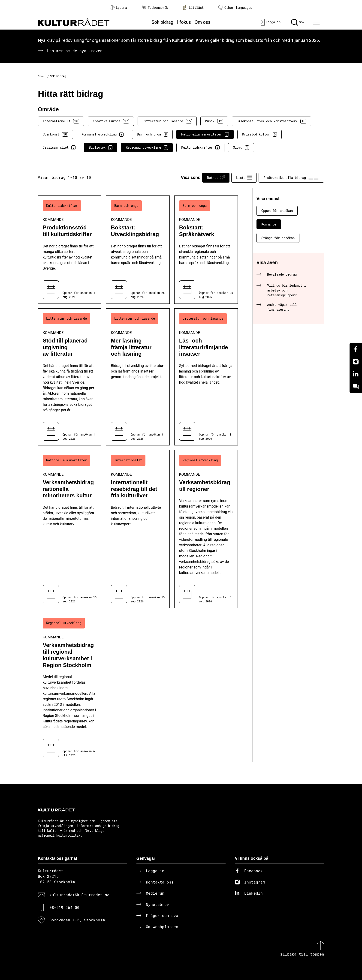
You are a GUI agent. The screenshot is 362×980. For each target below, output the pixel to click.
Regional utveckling (147, 147)
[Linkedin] (356, 374)
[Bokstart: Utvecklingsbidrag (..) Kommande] (138, 250)
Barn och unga (152, 134)
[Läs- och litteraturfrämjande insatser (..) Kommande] (206, 377)
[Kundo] (356, 387)
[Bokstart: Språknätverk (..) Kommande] (206, 250)
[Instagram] (356, 362)
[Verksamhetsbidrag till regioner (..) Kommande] (206, 529)
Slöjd (241, 147)
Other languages (235, 8)
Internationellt (61, 121)
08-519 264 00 (64, 907)
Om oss (202, 22)
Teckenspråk (155, 8)
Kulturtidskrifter (200, 147)
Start (42, 76)
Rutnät (216, 177)
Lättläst (193, 7)
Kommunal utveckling (103, 134)
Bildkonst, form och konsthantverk (271, 121)
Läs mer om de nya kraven (75, 51)
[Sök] (298, 22)
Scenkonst (55, 134)
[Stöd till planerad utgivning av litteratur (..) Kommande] (70, 377)
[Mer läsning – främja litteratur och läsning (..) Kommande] (138, 377)
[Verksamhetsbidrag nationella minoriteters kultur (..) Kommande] (70, 529)
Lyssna (118, 7)
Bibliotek (101, 147)
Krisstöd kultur (259, 134)
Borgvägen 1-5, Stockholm (77, 920)
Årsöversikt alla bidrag (291, 177)
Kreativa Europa (111, 121)
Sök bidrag (163, 22)
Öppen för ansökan (277, 211)
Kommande (269, 224)
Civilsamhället (59, 147)
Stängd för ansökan (278, 238)
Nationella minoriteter (205, 134)
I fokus (184, 22)
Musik (214, 121)
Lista (244, 177)
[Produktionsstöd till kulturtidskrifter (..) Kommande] (70, 250)
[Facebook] (356, 349)
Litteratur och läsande (167, 121)
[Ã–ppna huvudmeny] (317, 22)
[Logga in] (269, 22)
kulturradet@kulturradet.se (79, 895)
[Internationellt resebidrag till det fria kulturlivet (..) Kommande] (138, 529)
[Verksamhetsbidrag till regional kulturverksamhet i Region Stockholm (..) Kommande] (70, 687)
